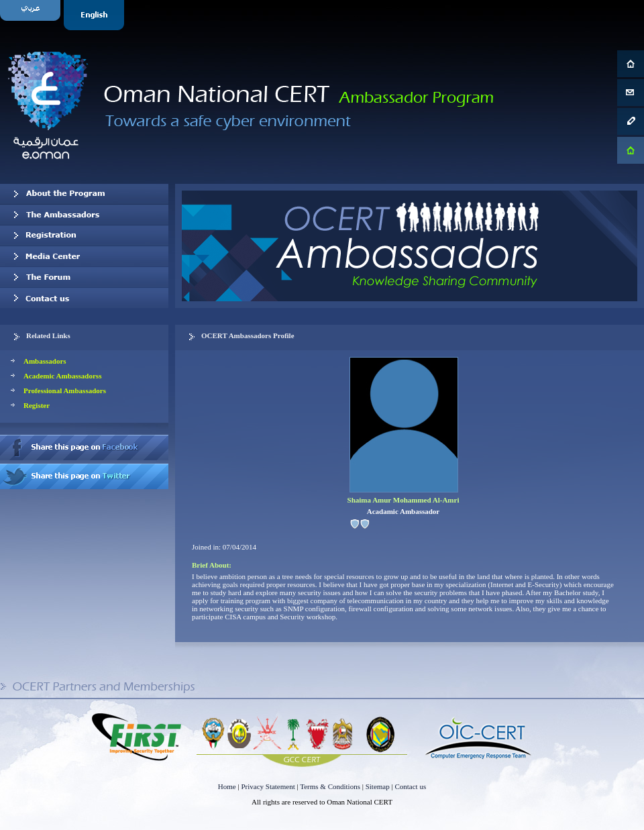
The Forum (84, 277)
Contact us (84, 298)
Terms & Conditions (330, 786)
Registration (84, 236)
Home (227, 786)
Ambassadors (45, 361)
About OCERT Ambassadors (84, 194)
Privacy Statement (268, 786)
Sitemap (378, 786)
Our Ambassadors (84, 215)
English (96, 15)
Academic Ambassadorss (62, 376)
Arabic (32, 15)
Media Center (84, 256)
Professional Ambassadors (65, 391)
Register (37, 405)
